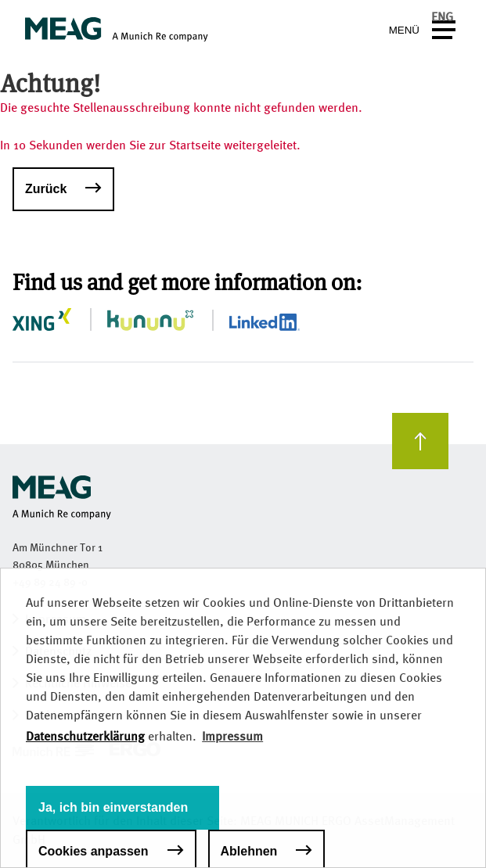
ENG (442, 17)
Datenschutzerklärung (85, 736)
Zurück (46, 189)
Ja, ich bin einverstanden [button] (113, 807)
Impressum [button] (232, 736)
